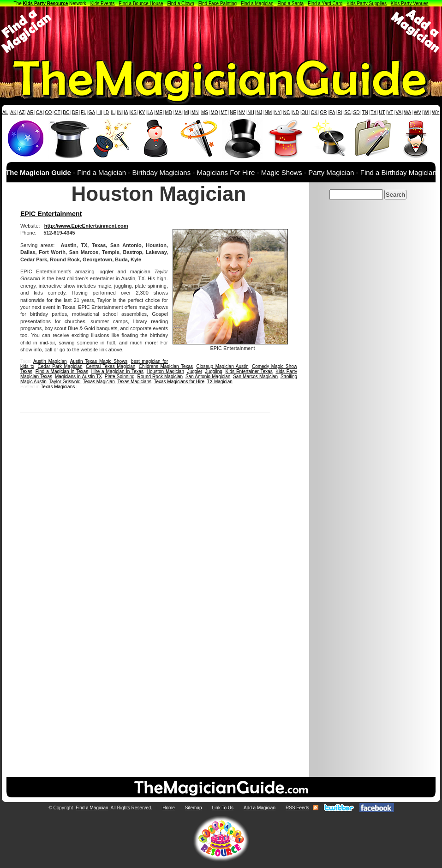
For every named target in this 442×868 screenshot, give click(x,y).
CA (39, 112)
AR (30, 112)
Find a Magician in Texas (62, 371)
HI (100, 112)
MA (178, 112)
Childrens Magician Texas (166, 366)
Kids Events (103, 3)
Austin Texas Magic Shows (99, 361)
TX (373, 112)
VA (399, 112)
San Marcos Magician (255, 377)
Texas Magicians (134, 382)
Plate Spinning (120, 377)
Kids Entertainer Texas (249, 371)
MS (205, 112)
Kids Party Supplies (367, 3)
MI (187, 112)
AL (5, 112)
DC (66, 112)
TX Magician (220, 382)
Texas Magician (99, 382)
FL (84, 112)
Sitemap (194, 808)
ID (107, 112)
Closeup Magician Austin (222, 366)
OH (305, 112)
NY (277, 112)
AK (13, 112)
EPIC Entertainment (51, 214)
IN (119, 112)
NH (251, 112)
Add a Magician (260, 808)
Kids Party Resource (46, 3)
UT (382, 112)
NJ (259, 112)
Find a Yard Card (325, 3)
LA (150, 112)
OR (324, 112)
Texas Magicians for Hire (179, 382)
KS (134, 112)
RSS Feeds (297, 808)
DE (75, 112)
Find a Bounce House (141, 3)
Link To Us (223, 808)
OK (314, 112)
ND (296, 112)
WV (418, 112)
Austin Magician (50, 361)
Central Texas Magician (110, 366)
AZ (22, 112)
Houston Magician (165, 371)
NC (287, 112)
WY (436, 112)
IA (126, 112)
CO (48, 112)
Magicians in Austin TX (78, 377)
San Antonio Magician (208, 377)
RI (340, 112)
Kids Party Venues (410, 3)
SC (347, 112)
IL (113, 112)
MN (195, 112)
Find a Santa (290, 3)
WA (408, 112)
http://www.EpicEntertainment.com (86, 226)
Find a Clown (180, 3)
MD (169, 112)
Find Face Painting (218, 3)
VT (391, 112)
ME (159, 112)
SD (357, 112)
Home (169, 808)
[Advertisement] (221, 31)
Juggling (214, 371)
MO (215, 112)
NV (242, 112)
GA (92, 112)
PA (332, 112)
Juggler (195, 371)
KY (142, 112)
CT (57, 112)
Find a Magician (257, 3)
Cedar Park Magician (60, 366)
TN (365, 112)
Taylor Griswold (65, 382)
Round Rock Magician (160, 377)
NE (233, 112)
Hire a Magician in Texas (117, 371)
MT (224, 112)
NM (269, 112)
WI (426, 112)
